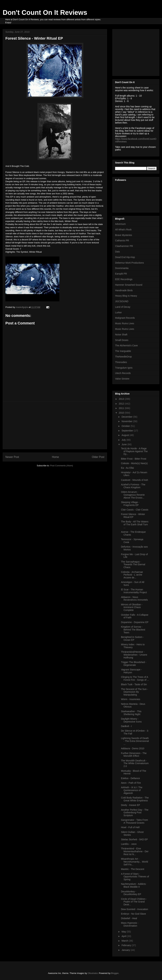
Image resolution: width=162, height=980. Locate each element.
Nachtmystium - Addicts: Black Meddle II (134, 885)
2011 (122, 408)
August (125, 435)
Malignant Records (125, 318)
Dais (117, 252)
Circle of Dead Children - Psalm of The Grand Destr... (134, 902)
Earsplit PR (121, 274)
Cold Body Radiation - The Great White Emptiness (135, 799)
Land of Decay (123, 307)
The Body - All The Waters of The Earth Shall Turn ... (135, 524)
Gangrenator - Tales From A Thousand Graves (134, 821)
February (127, 945)
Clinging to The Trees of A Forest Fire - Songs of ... (135, 678)
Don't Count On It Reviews (45, 12)
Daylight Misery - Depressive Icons (131, 720)
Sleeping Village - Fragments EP (130, 504)
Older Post (98, 457)
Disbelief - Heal (129, 918)
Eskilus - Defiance (130, 778)
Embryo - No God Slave (133, 914)
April (124, 936)
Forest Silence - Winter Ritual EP (133, 516)
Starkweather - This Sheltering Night (131, 713)
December (127, 417)
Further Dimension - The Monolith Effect (134, 755)
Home (56, 457)
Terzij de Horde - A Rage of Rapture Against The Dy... (134, 451)
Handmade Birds (124, 290)
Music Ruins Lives (125, 323)
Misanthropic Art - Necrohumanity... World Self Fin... (134, 862)
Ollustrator (93, 973)
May (124, 932)
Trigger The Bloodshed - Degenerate (134, 664)
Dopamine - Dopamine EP (135, 622)
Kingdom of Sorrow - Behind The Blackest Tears (133, 630)
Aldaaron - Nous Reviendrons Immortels (134, 599)
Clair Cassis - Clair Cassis (135, 510)
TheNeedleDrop (123, 357)
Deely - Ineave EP (131, 805)
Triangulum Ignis (124, 368)
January (126, 950)
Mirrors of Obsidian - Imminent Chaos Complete (132, 607)
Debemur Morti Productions (129, 263)
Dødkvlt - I (126, 726)
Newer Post (12, 457)
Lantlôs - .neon (129, 844)
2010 (122, 413)
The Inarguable (123, 351)
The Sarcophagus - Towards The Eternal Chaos (133, 565)
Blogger (115, 973)
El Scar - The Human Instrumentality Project (134, 591)
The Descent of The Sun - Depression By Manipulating (134, 692)
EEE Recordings (124, 279)
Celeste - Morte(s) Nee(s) (134, 463)
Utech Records (123, 373)
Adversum (120, 224)
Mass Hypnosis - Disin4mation (130, 924)
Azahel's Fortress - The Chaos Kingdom (133, 486)
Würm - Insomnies (131, 699)
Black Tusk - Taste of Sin (134, 684)
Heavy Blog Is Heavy (126, 296)
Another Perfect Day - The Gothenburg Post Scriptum (135, 813)
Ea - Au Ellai (127, 468)
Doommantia (122, 268)
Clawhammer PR (124, 246)
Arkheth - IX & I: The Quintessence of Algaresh (132, 790)
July (124, 440)
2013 (122, 399)
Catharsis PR (122, 240)
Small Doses (122, 340)
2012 (122, 404)
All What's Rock (123, 230)
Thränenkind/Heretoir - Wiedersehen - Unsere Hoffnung (134, 655)
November (127, 421)
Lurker (118, 312)
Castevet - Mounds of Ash (134, 480)
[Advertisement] (55, 425)
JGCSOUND (122, 301)
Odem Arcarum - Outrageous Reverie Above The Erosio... (133, 495)
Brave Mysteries (124, 235)
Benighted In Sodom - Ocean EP (132, 638)
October (126, 426)
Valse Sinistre (122, 379)
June (124, 444)
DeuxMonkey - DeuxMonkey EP (131, 893)
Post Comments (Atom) (62, 466)
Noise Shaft (121, 335)
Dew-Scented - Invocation (134, 909)
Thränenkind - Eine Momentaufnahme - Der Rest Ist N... (135, 851)
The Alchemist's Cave (126, 345)
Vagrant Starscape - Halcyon (131, 671)
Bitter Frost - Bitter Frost (134, 459)
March (125, 941)
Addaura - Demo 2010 (133, 748)
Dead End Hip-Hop (125, 257)
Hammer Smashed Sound (129, 285)
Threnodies (121, 362)
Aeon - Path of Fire (131, 783)
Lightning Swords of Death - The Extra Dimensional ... (135, 741)
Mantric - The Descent (133, 869)
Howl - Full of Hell (130, 827)
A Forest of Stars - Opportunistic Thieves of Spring (135, 877)
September (128, 431)
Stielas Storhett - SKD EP (134, 839)
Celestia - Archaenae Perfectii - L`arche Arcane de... (132, 575)
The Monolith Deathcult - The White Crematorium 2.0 (135, 763)
